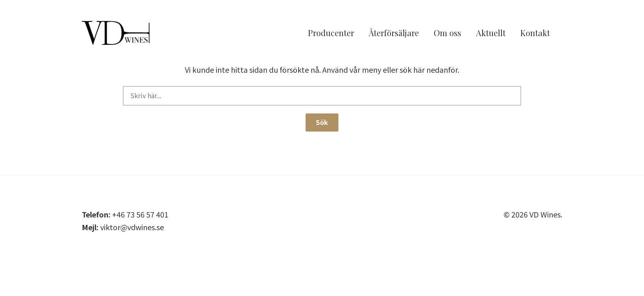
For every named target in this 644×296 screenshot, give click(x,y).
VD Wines (127, 34)
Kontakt (535, 34)
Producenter (331, 34)
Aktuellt (491, 34)
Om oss (447, 34)
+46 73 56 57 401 (140, 214)
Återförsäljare (394, 34)
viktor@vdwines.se (132, 227)
